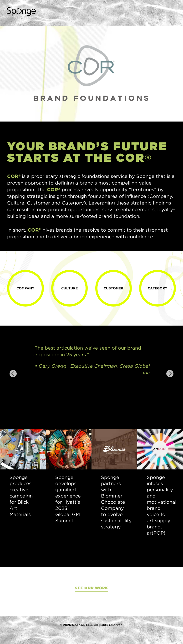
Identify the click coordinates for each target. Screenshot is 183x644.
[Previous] (13, 374)
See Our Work (91, 588)
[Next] (170, 374)
